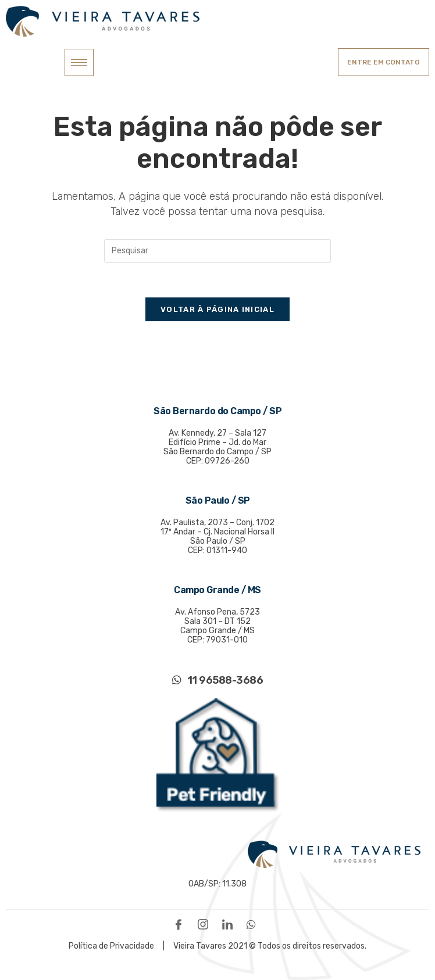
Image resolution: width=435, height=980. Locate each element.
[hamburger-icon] (79, 62)
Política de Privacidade (112, 946)
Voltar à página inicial (217, 309)
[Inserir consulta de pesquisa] (217, 251)
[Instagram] (206, 924)
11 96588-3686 (218, 680)
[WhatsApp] (254, 924)
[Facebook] (181, 924)
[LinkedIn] (230, 924)
